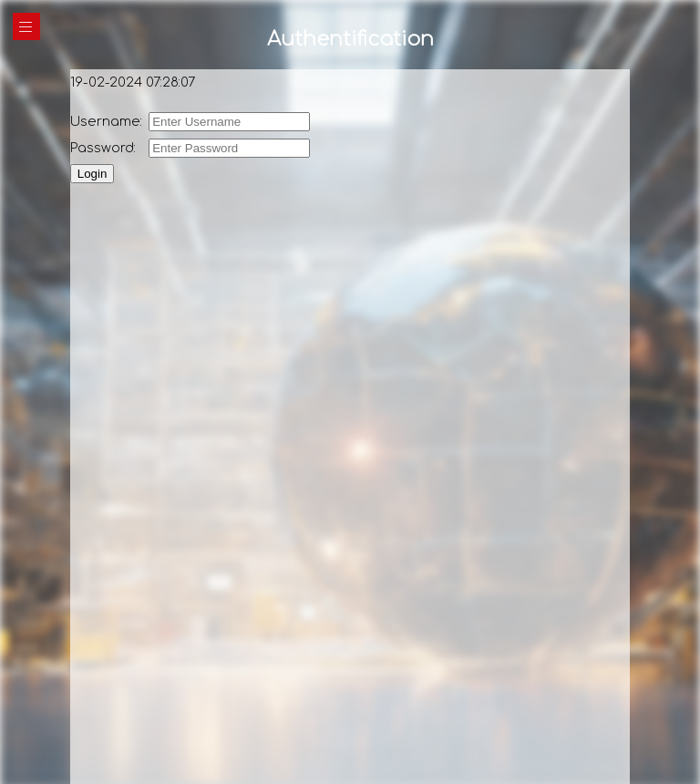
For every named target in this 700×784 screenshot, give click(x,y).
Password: (105, 148)
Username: (108, 121)
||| (26, 27)
